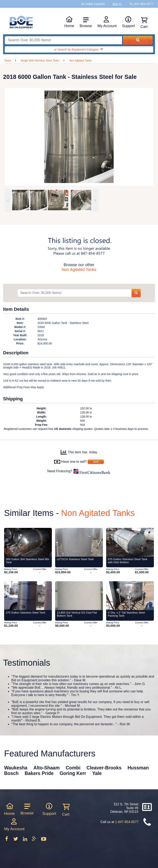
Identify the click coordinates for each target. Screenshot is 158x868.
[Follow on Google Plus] (35, 840)
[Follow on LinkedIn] (26, 840)
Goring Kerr (73, 773)
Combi (73, 768)
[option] (20, 200)
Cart (66, 810)
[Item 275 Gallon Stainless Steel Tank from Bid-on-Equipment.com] (28, 596)
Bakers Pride (39, 773)
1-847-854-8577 (127, 822)
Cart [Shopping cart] (144, 23)
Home (69, 22)
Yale (97, 773)
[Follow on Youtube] (44, 840)
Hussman (138, 768)
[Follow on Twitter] (16, 840)
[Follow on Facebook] (7, 840)
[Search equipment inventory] (63, 40)
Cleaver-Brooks (104, 768)
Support (128, 22)
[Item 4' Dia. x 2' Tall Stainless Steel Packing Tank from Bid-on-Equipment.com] (130, 596)
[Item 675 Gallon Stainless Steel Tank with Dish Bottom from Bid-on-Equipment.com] (130, 542)
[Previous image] (8, 200)
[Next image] (95, 200)
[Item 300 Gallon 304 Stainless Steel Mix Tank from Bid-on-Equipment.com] (28, 542)
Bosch (11, 773)
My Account (107, 22)
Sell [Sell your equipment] (96, 462)
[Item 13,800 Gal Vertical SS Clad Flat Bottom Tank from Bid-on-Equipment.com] (79, 596)
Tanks (8, 60)
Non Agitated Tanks (80, 60)
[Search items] (74, 293)
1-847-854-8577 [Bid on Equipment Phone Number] (143, 4)
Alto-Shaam (46, 768)
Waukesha (16, 768)
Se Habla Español (93, 4)
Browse (86, 22)
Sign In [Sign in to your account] (117, 4)
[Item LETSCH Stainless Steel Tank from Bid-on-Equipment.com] (79, 542)
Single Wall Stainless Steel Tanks (40, 60)
